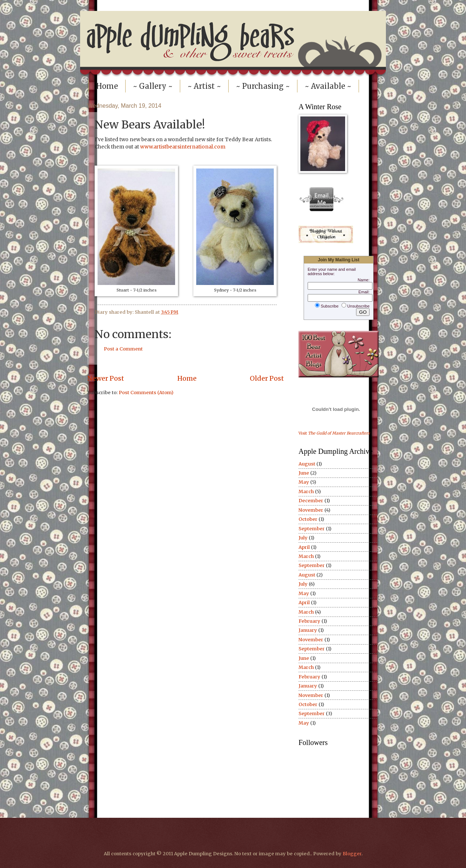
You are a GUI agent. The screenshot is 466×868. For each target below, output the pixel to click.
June (304, 473)
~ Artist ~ (204, 86)
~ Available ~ (328, 86)
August (307, 464)
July (303, 538)
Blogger (352, 854)
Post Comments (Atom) (146, 393)
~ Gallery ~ (153, 86)
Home (107, 86)
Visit (334, 433)
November (311, 510)
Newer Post (106, 378)
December (311, 501)
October (308, 519)
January (308, 630)
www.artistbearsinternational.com (183, 147)
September (312, 529)
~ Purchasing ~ (263, 86)
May (304, 482)
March (306, 492)
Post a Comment (123, 349)
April (304, 547)
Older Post (267, 378)
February (309, 621)
